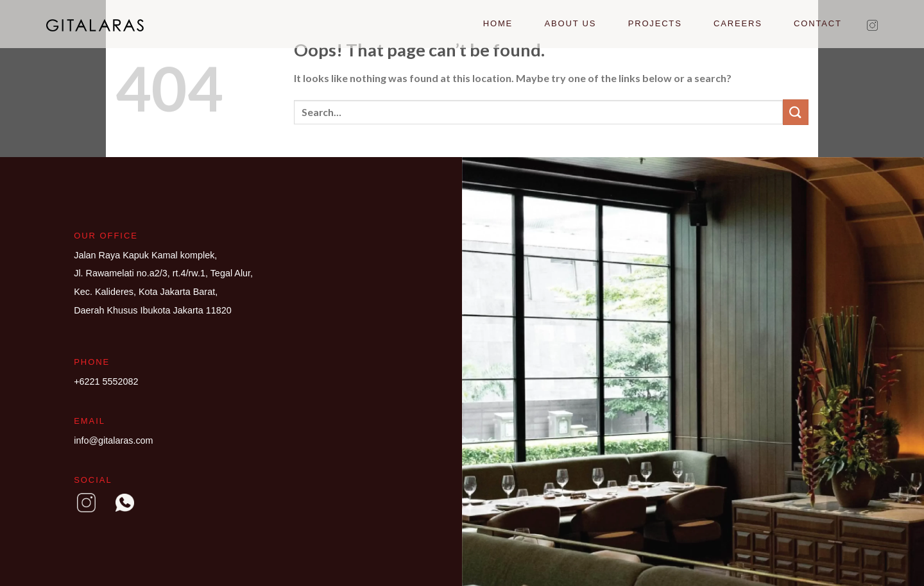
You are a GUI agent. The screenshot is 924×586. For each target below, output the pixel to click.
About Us (571, 23)
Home (498, 23)
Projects (655, 23)
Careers (738, 23)
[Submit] (796, 112)
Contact (818, 23)
